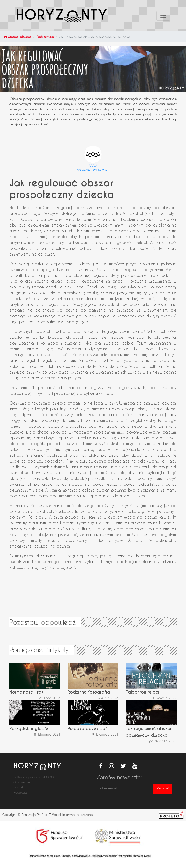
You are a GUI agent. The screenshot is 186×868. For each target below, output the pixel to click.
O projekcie (22, 783)
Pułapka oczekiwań (88, 729)
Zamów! (163, 789)
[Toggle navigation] (163, 16)
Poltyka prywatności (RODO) (34, 778)
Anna (93, 166)
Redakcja (20, 793)
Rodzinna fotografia (89, 692)
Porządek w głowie (29, 729)
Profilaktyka (45, 37)
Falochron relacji (143, 692)
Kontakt (19, 788)
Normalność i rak (26, 692)
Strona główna (18, 37)
